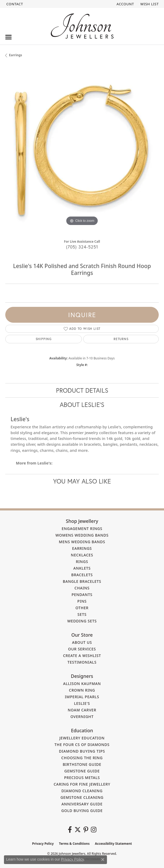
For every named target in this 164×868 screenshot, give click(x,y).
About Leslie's (82, 405)
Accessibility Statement (113, 844)
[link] (14, 4)
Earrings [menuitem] (82, 548)
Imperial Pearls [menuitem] (82, 697)
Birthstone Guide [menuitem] (82, 764)
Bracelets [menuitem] (82, 575)
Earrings (16, 55)
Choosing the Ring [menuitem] (82, 758)
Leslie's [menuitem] (82, 703)
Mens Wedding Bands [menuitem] (82, 542)
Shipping (44, 339)
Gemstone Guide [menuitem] (82, 771)
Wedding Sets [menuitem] (82, 621)
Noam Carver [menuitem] (82, 710)
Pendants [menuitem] (82, 595)
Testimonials (82, 662)
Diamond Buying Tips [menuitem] (82, 751)
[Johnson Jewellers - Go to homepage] (82, 26)
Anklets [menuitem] (82, 568)
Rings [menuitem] (82, 562)
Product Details (82, 390)
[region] (82, 150)
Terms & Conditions (74, 844)
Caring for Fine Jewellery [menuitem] (82, 784)
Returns (121, 339)
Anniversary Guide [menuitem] (82, 804)
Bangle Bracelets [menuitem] (82, 581)
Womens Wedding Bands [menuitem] (82, 535)
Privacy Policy (43, 844)
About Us (82, 642)
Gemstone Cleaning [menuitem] (82, 797)
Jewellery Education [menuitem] (82, 738)
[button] (125, 4)
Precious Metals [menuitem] (82, 778)
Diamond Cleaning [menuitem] (82, 791)
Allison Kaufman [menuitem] (82, 684)
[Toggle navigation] (8, 37)
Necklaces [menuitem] (82, 555)
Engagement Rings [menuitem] (82, 529)
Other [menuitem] (82, 608)
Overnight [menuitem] (82, 717)
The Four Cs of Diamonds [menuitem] (82, 745)
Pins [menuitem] (82, 601)
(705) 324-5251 (82, 247)
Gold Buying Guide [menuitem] (82, 811)
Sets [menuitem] (82, 614)
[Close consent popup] (103, 860)
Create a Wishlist (82, 656)
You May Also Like (82, 481)
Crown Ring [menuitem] (82, 690)
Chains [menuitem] (82, 588)
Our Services (82, 649)
